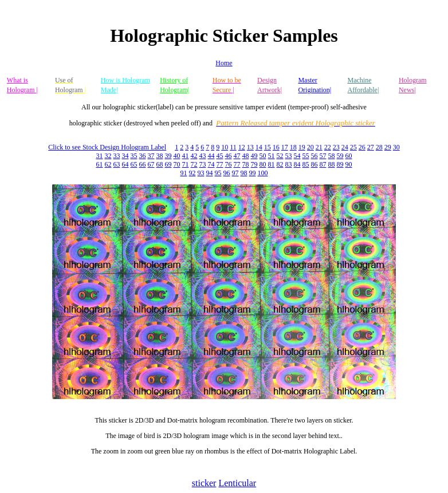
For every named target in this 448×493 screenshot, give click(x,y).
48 (246, 156)
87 (323, 164)
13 (250, 147)
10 (225, 147)
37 (151, 156)
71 (186, 164)
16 (276, 147)
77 (220, 164)
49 (254, 156)
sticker (204, 483)
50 (263, 156)
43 (203, 156)
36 (143, 156)
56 (315, 156)
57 (323, 156)
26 (362, 147)
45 (220, 156)
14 (259, 147)
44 (211, 156)
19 (302, 147)
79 (254, 164)
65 (134, 164)
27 (371, 147)
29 (388, 147)
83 (289, 164)
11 (233, 147)
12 (242, 147)
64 (125, 164)
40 (177, 156)
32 (108, 156)
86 (315, 164)
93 (201, 173)
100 (263, 173)
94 (210, 173)
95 (218, 173)
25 (353, 147)
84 (297, 164)
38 (160, 156)
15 (268, 147)
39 (168, 156)
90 (349, 164)
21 (319, 147)
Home (224, 63)
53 (289, 156)
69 (168, 164)
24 (345, 147)
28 (379, 147)
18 (293, 147)
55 (306, 156)
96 (227, 173)
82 (280, 164)
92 (192, 173)
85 (306, 164)
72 (194, 164)
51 (272, 156)
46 (229, 156)
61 (100, 164)
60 (349, 156)
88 (332, 164)
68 (160, 164)
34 (125, 156)
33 (117, 156)
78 (246, 164)
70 (177, 164)
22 (328, 147)
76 (229, 164)
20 (311, 147)
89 (340, 164)
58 (332, 156)
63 (117, 164)
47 (237, 156)
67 (151, 164)
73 (203, 164)
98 (244, 173)
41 (186, 156)
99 (253, 173)
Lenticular (237, 483)
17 (285, 147)
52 (280, 156)
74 (211, 164)
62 (108, 164)
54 (297, 156)
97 (235, 173)
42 (194, 156)
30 (396, 147)
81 (272, 164)
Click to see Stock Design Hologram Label (107, 147)
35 (134, 156)
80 (263, 164)
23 (336, 147)
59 (340, 156)
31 (100, 156)
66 (143, 164)
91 (184, 173)
